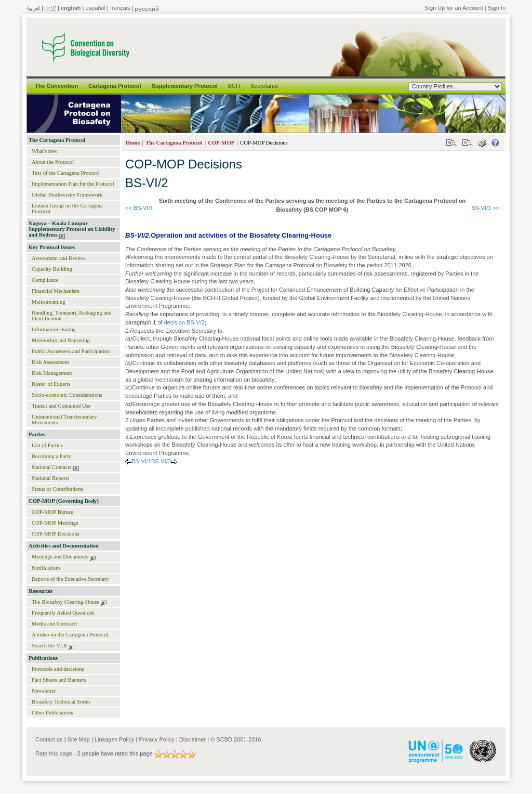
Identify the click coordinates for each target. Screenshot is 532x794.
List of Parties (47, 445)
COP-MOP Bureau (52, 512)
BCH (234, 86)
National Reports (51, 478)
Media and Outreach (54, 624)
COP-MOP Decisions (56, 534)
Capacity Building (52, 269)
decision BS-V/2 (184, 322)
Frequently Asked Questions (63, 613)
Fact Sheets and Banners (59, 680)
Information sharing (54, 329)
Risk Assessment (50, 362)
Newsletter (44, 691)
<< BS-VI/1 (139, 208)
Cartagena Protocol (115, 86)
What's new (45, 151)
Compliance (45, 280)
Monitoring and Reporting (61, 340)
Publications (43, 658)
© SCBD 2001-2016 (236, 739)
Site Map (79, 739)
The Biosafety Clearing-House (65, 602)
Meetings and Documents (60, 557)
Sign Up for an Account (454, 8)
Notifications (46, 568)
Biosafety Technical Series (61, 702)
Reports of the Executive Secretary (70, 579)
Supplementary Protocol (185, 86)
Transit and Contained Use (61, 406)
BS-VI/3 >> (485, 208)
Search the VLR (49, 646)
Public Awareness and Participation (71, 351)
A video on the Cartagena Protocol (70, 635)
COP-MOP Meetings (55, 523)
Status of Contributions (57, 489)
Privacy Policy (156, 739)
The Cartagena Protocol (57, 140)
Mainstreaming (49, 302)
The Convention (56, 86)
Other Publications (52, 713)
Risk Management (52, 373)
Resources (41, 591)
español (95, 8)
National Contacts (52, 467)
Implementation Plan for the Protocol (73, 184)
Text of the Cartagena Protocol (66, 173)
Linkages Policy (114, 739)
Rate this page (54, 753)
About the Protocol (53, 162)
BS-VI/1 (141, 461)
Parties (37, 434)
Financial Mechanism (56, 291)
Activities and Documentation (64, 546)
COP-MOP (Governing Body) (64, 501)
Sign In (497, 8)
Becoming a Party (51, 456)
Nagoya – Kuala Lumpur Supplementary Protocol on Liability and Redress (72, 229)
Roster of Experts (51, 384)
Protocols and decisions (58, 669)
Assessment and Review (59, 258)
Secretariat (264, 86)
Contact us (49, 739)
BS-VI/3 (161, 461)
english (71, 8)
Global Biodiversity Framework (67, 195)
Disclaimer (192, 739)
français (120, 8)
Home (133, 143)
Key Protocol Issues (52, 247)
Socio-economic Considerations (67, 395)
